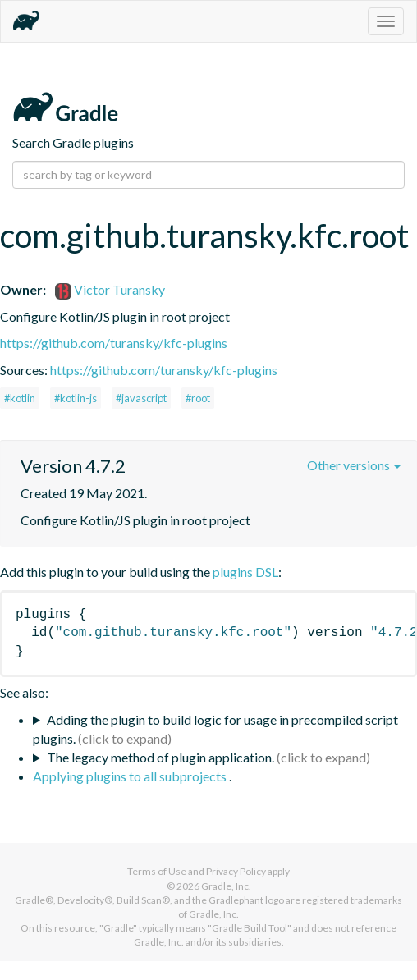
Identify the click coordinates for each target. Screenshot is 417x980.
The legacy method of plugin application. (160, 757)
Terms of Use (157, 871)
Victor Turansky (110, 289)
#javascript (141, 398)
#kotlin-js (76, 398)
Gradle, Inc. (226, 886)
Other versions (354, 465)
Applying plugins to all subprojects (131, 776)
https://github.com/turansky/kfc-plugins (114, 343)
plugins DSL (245, 572)
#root (198, 398)
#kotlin (20, 398)
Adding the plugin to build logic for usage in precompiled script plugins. (215, 729)
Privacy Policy (236, 871)
